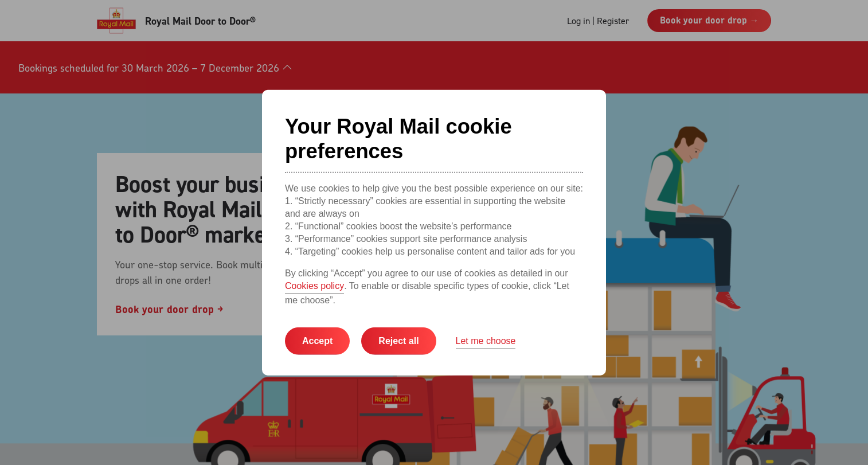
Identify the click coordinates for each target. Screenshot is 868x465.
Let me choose (486, 341)
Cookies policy (314, 286)
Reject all (398, 341)
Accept (317, 341)
